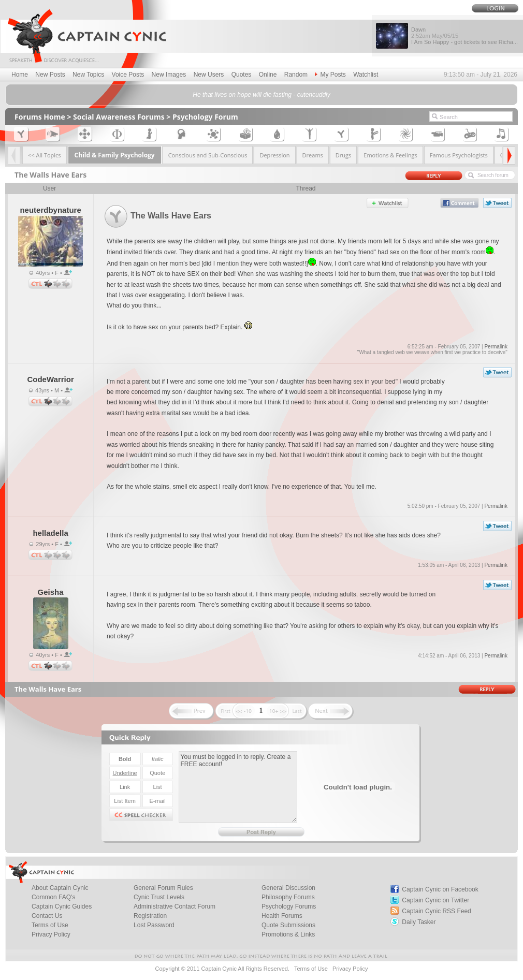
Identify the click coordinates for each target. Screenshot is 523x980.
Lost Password (154, 925)
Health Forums (282, 916)
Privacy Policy (51, 934)
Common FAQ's (53, 897)
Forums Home (40, 117)
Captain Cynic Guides (62, 906)
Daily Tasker (419, 922)
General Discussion (288, 888)
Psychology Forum (205, 117)
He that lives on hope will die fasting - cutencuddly (261, 95)
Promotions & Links (288, 934)
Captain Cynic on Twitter (435, 900)
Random (296, 75)
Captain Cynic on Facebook (440, 889)
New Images (169, 75)
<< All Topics (45, 155)
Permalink (496, 347)
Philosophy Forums (288, 897)
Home (20, 75)
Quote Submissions (288, 925)
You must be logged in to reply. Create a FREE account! (238, 787)
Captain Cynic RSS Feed (436, 911)
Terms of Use (50, 925)
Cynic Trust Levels (159, 897)
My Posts (330, 75)
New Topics (88, 75)
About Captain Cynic (60, 888)
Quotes (242, 75)
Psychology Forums (289, 906)
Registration (150, 916)
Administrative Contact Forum (175, 906)
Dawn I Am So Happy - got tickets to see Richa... (464, 36)
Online (268, 75)
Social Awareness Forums (119, 117)
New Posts (50, 75)
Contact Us (47, 916)
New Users (209, 75)
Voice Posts (128, 75)
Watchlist (366, 75)
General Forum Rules (163, 888)
